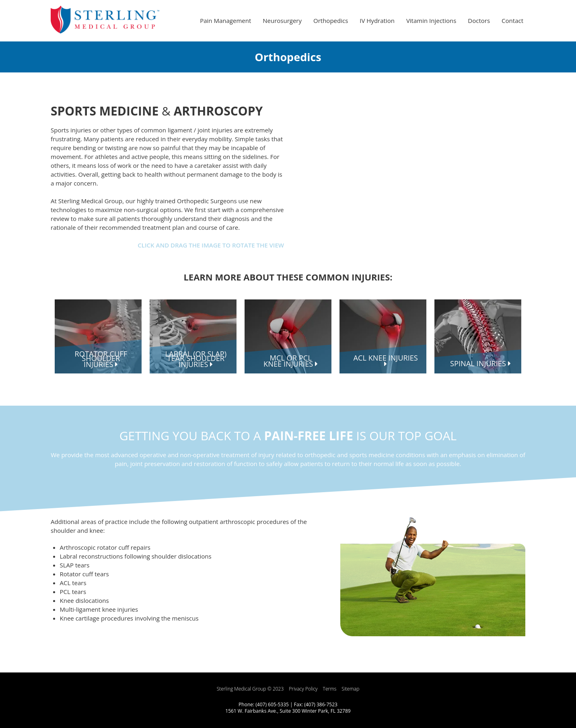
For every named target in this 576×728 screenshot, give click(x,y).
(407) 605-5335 (272, 704)
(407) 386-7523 (321, 704)
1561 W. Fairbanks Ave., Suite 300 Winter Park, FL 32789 (288, 711)
